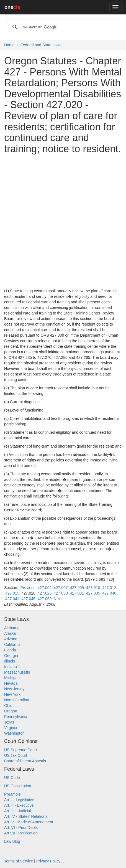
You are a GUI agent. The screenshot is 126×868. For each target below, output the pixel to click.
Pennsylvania (16, 717)
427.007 (61, 588)
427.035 (93, 593)
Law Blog (12, 841)
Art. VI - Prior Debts (21, 828)
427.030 (61, 593)
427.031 (77, 593)
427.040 (109, 593)
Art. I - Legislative (19, 800)
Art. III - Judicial (17, 811)
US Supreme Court (20, 750)
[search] (62, 27)
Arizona (11, 639)
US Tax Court (16, 755)
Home (9, 45)
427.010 (93, 588)
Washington (14, 733)
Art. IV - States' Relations (26, 816)
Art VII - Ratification (21, 833)
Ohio (8, 705)
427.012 (109, 588)
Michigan (12, 678)
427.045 (28, 599)
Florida (10, 650)
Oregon (11, 711)
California (12, 644)
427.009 (77, 588)
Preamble (12, 794)
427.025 (45, 593)
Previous (28, 588)
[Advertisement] (63, 221)
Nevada (11, 683)
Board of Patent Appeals (25, 761)
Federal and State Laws (41, 45)
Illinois (10, 661)
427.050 (45, 599)
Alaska (10, 633)
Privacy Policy (48, 861)
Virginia (11, 728)
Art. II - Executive (19, 805)
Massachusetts (17, 672)
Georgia (11, 656)
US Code (12, 778)
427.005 (45, 588)
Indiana (11, 667)
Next (58, 599)
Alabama (12, 628)
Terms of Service (19, 861)
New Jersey (14, 689)
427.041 (12, 599)
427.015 (12, 593)
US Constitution (18, 786)
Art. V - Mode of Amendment (29, 822)
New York (12, 694)
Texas (9, 722)
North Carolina (17, 700)
